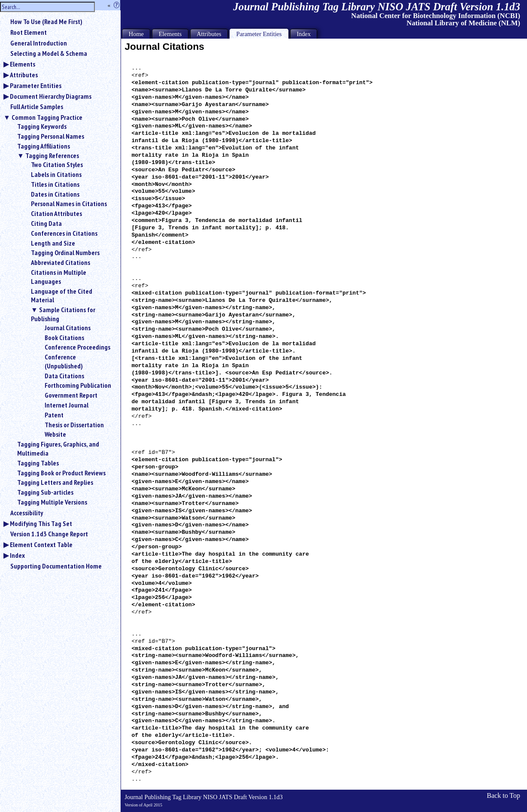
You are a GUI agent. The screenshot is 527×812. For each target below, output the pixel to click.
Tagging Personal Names (51, 136)
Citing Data (46, 223)
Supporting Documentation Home (56, 566)
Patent (54, 415)
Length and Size (53, 243)
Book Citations (64, 338)
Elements (23, 64)
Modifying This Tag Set (41, 523)
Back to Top (503, 795)
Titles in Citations (55, 184)
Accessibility (27, 513)
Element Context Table (41, 544)
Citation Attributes (56, 213)
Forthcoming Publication (78, 385)
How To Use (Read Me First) (46, 21)
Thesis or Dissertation (74, 425)
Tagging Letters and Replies (55, 482)
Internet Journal (67, 405)
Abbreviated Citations (61, 262)
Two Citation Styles (57, 164)
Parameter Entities (36, 85)
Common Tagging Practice (47, 117)
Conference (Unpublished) (64, 361)
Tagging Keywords (42, 126)
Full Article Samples (37, 106)
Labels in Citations (56, 174)
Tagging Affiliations (44, 146)
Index (17, 555)
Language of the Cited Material (62, 296)
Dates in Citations (55, 194)
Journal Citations (68, 328)
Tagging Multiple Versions (52, 502)
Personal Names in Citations (69, 204)
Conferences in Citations (64, 233)
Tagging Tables (38, 463)
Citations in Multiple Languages (59, 277)
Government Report (71, 395)
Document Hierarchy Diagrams (51, 96)
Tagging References (52, 155)
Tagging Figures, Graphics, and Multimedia (58, 449)
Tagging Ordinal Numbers (65, 252)
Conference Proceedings (77, 347)
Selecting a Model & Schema (49, 53)
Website (55, 434)
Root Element (29, 32)
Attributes (24, 75)
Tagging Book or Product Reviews (61, 473)
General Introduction (39, 43)
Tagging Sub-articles (45, 492)
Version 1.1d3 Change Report (49, 534)
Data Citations (64, 376)
